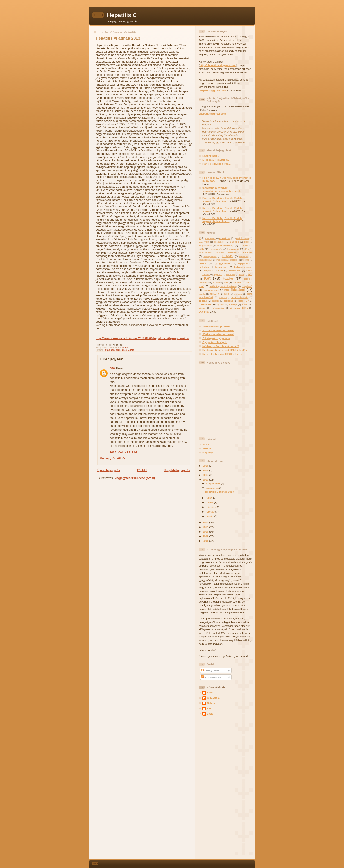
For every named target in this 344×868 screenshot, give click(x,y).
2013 (206, 480)
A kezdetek (210, 238)
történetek (205, 304)
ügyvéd (221, 305)
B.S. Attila (204, 242)
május (210, 502)
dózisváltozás (205, 253)
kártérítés (231, 274)
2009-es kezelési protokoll (218, 334)
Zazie (131, 350)
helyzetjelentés (243, 267)
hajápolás (243, 263)
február (211, 512)
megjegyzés (212, 290)
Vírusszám (219, 308)
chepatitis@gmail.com (212, 90)
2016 (206, 466)
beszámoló (219, 242)
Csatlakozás (217, 249)
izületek (206, 274)
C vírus (244, 245)
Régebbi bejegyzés (177, 470)
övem (227, 294)
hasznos (221, 267)
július (210, 498)
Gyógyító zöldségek (215, 342)
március (211, 507)
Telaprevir (243, 301)
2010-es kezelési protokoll (218, 330)
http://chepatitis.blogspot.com (218, 65)
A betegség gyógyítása (216, 338)
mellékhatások (235, 290)
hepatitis (209, 270)
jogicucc (218, 274)
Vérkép (233, 304)
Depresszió (233, 249)
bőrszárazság (225, 245)
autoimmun (243, 238)
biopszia (234, 242)
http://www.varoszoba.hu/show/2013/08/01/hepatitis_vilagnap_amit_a (142, 338)
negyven (214, 294)
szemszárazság (240, 297)
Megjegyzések (211, 677)
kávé (242, 274)
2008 (206, 541)
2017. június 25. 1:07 (124, 452)
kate (113, 368)
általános (110, 350)
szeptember (213, 483)
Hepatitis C (122, 15)
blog (246, 242)
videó (245, 304)
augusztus (212, 488)
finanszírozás (205, 260)
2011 (206, 527)
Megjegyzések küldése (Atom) (135, 478)
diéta (246, 249)
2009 (206, 536)
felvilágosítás (210, 256)
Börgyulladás (205, 246)
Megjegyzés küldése (114, 458)
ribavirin (223, 297)
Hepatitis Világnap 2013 (118, 38)
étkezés (248, 252)
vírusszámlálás (239, 308)
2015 (206, 470)
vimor (202, 308)
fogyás (246, 260)
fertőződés (228, 256)
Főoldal (142, 470)
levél (202, 286)
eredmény (233, 252)
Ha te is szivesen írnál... (217, 164)
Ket (207, 278)
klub (226, 283)
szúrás (203, 301)
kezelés (228, 279)
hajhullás (204, 267)
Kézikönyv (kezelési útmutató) (221, 346)
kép (250, 274)
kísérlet (216, 283)
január (210, 516)
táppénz (229, 301)
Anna (210, 692)
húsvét (249, 271)
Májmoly (208, 452)
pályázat (238, 294)
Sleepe (207, 448)
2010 (206, 532)
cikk (118, 350)
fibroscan (244, 256)
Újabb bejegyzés (109, 470)
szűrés (216, 301)
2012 (206, 522)
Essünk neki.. (211, 156)
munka (202, 294)
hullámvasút (235, 270)
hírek (124, 350)
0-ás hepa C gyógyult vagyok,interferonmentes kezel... (222, 189)
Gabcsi (203, 263)
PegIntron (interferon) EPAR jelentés (225, 350)
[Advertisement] (212, 788)
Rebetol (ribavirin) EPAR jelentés (222, 354)
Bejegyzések (210, 670)
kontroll (237, 283)
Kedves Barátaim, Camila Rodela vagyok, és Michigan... (222, 199)
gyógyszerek (222, 263)
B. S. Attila (213, 698)
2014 (206, 475)
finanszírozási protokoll (227, 260)
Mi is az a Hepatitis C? (216, 160)
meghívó (247, 286)
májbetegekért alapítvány (223, 286)
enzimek (220, 253)
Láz (247, 283)
